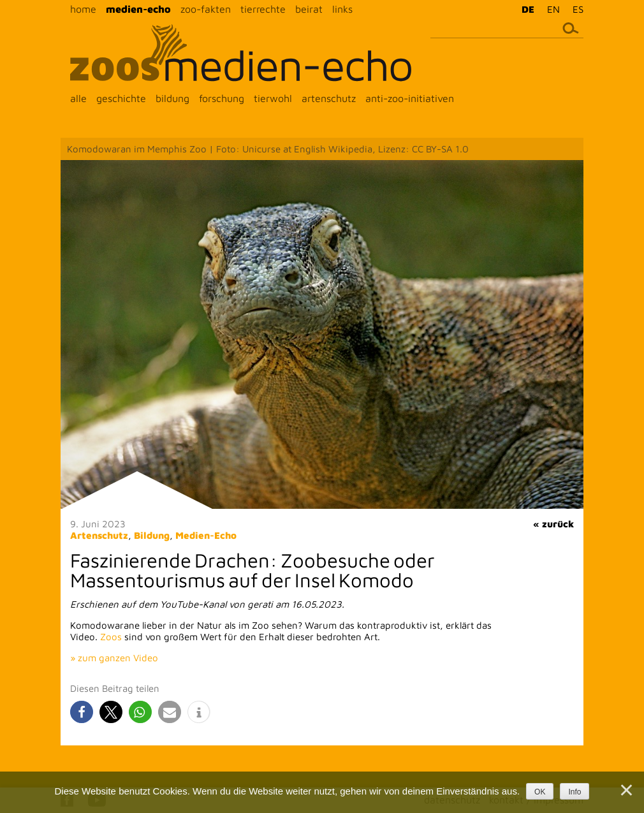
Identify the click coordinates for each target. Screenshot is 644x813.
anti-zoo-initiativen (410, 98)
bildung (172, 98)
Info (574, 792)
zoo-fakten (206, 9)
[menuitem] (525, 9)
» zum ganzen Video (114, 658)
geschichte (121, 98)
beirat (309, 9)
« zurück (553, 524)
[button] (82, 712)
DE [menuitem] (528, 9)
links (342, 9)
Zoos (111, 637)
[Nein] (626, 790)
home (83, 9)
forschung (222, 98)
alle (78, 98)
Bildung (152, 535)
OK (540, 792)
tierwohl (273, 98)
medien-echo (138, 9)
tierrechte (263, 9)
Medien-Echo (206, 535)
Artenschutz (99, 535)
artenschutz (329, 98)
